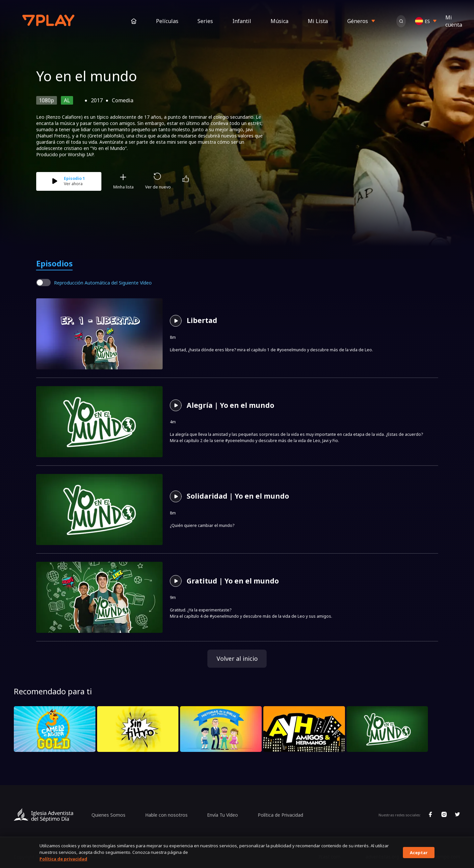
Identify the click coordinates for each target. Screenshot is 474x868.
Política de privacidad (63, 859)
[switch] (43, 283)
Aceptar (419, 853)
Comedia (123, 100)
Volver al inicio (237, 658)
